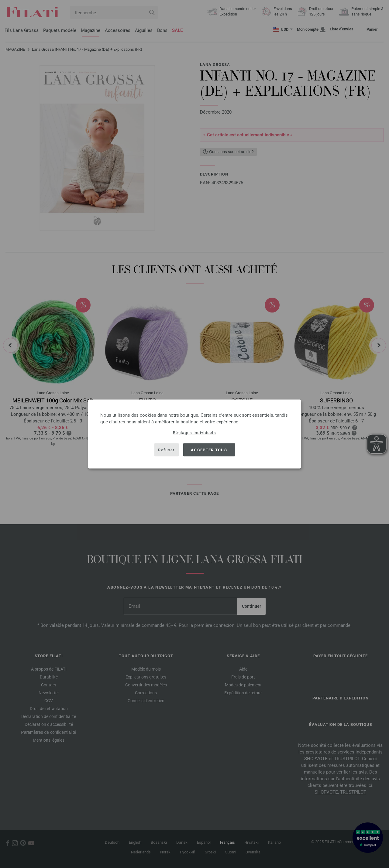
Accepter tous (209, 450)
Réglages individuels (194, 433)
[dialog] (194, 434)
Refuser (166, 450)
